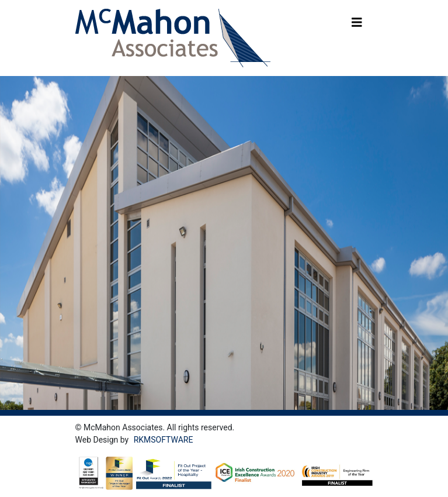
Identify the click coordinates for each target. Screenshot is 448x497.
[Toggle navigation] (357, 25)
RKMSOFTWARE (164, 440)
